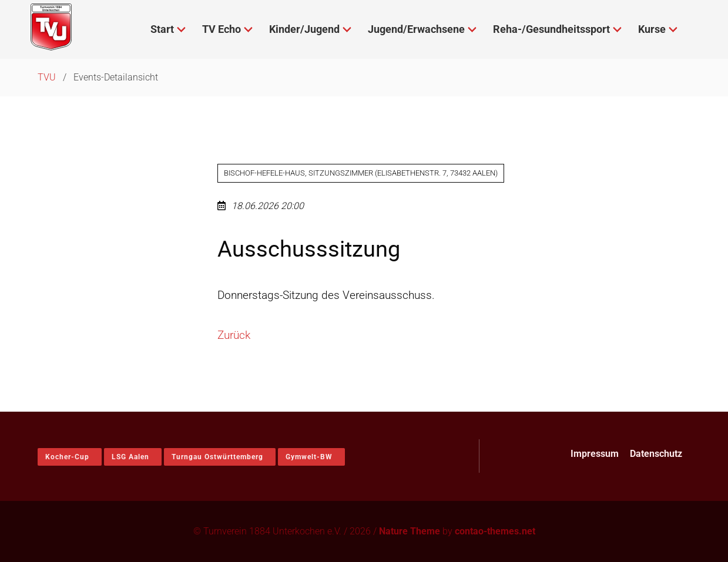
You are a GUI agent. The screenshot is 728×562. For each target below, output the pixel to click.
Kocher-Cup (67, 457)
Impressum (595, 454)
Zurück (234, 335)
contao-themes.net (495, 531)
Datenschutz (656, 454)
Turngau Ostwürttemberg (217, 457)
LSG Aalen (130, 457)
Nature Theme (410, 531)
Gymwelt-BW (309, 457)
